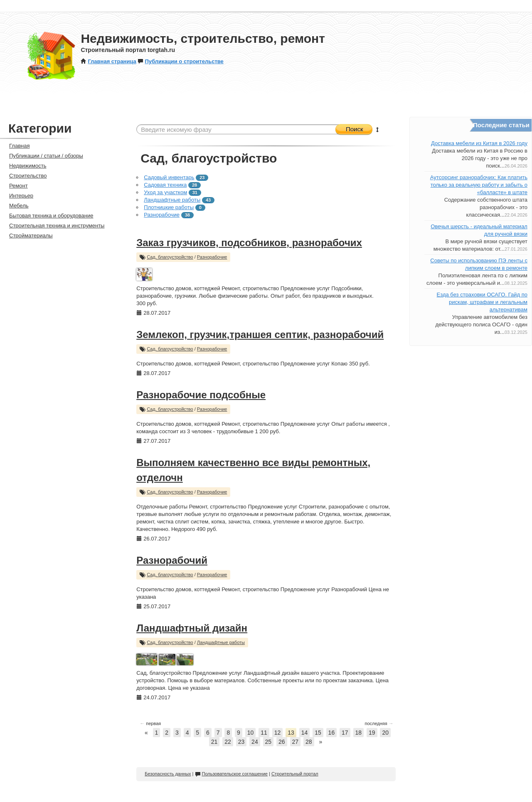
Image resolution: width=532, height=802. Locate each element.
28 (309, 742)
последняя (379, 723)
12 (278, 733)
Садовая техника (165, 185)
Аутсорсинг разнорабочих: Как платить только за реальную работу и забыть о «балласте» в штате (479, 185)
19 (372, 733)
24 (255, 742)
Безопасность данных (168, 774)
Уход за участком (165, 192)
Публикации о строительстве (180, 61)
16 (332, 733)
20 (385, 733)
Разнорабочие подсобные (201, 395)
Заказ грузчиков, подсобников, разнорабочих (249, 243)
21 (214, 742)
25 (268, 742)
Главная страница (108, 61)
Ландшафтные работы (172, 200)
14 (305, 733)
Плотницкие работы (169, 207)
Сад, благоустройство (170, 257)
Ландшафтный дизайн (192, 628)
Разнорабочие (162, 215)
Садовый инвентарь (169, 177)
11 (264, 733)
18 (359, 733)
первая (150, 723)
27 (296, 742)
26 (282, 742)
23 (241, 742)
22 (228, 742)
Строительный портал (295, 774)
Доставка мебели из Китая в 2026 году (479, 143)
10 (251, 733)
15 (318, 733)
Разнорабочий (172, 560)
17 (345, 733)
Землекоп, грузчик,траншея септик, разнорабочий (260, 334)
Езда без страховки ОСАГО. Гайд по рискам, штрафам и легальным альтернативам (482, 302)
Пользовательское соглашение (231, 774)
